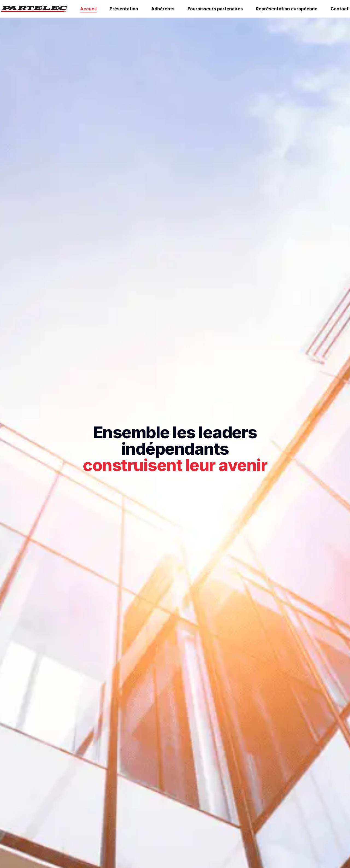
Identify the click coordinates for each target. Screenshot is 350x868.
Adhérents (163, 9)
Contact (340, 9)
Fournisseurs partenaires (215, 9)
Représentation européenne (287, 9)
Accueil (88, 9)
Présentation (124, 9)
